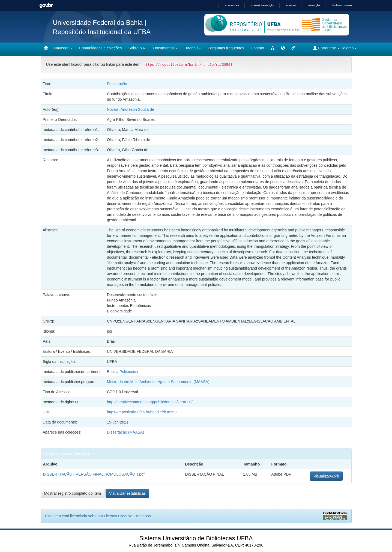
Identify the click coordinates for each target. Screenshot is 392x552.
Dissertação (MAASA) (125, 432)
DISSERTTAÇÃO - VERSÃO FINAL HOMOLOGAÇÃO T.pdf (94, 474)
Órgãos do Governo (342, 6)
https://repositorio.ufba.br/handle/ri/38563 (142, 412)
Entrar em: (326, 48)
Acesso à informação (263, 6)
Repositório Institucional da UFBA (102, 32)
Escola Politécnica (122, 372)
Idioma (349, 48)
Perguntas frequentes (226, 48)
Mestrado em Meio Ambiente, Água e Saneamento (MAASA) (159, 382)
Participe (291, 6)
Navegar (63, 48)
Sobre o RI (138, 48)
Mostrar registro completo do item (73, 493)
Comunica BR (232, 6)
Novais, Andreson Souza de (131, 109)
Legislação (314, 6)
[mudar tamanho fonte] (273, 48)
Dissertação (117, 84)
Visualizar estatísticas (127, 493)
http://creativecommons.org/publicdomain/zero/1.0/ (150, 402)
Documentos (165, 48)
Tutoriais (192, 48)
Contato (257, 48)
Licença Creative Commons (127, 516)
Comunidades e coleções (100, 48)
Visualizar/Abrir (326, 476)
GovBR (46, 6)
